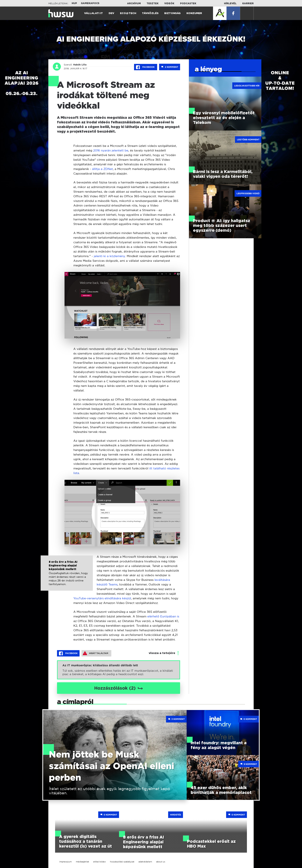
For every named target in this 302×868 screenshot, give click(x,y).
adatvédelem (145, 862)
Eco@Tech (128, 13)
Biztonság (172, 13)
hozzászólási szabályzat (122, 862)
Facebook (146, 67)
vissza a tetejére (162, 653)
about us (161, 862)
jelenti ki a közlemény (109, 256)
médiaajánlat (82, 862)
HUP (74, 3)
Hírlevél (230, 3)
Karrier (248, 3)
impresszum (65, 862)
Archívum (134, 3)
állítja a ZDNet (102, 169)
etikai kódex (99, 862)
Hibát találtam (96, 653)
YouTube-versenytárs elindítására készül (102, 598)
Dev (111, 13)
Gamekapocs (90, 3)
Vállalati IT (94, 13)
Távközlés (150, 13)
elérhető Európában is (163, 616)
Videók (169, 3)
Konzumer (194, 13)
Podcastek (188, 3)
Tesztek (153, 3)
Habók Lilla (80, 65)
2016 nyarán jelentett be (111, 150)
